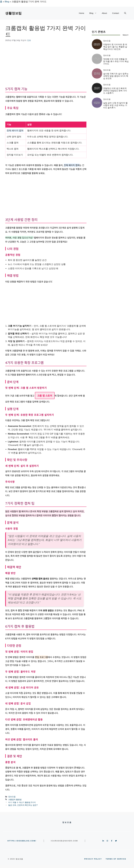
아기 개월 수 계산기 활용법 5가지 (22, 802)
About (104, 13)
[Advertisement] (46, 65)
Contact (116, 13)
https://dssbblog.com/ (22, 841)
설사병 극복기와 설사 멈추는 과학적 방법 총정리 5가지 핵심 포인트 (116, 76)
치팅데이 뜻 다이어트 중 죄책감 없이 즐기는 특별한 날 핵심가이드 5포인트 (115, 47)
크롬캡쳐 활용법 (15, 799)
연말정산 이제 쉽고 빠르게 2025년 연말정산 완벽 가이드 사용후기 (115, 91)
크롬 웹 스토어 (45, 395)
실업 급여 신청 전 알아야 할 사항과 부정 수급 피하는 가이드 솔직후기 (115, 105)
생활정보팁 (13, 13)
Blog (7, 2)
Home (82, 13)
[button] (125, 13)
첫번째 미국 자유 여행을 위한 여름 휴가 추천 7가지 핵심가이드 (116, 61)
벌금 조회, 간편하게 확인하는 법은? (23, 805)
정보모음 (12, 797)
